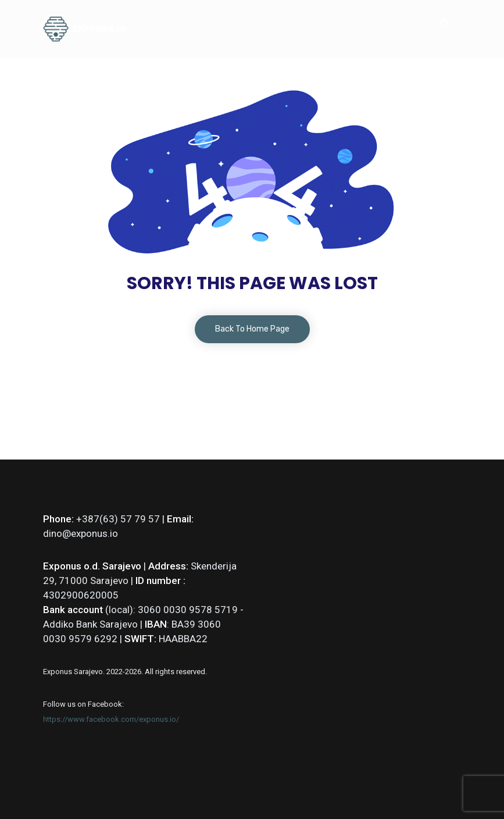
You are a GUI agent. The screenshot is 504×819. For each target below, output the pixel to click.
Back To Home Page (252, 329)
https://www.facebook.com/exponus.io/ (111, 719)
